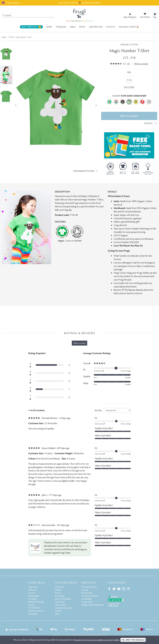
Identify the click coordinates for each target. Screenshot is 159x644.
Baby (49, 27)
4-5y (129, 80)
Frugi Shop (33, 587)
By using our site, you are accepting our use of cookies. (97, 640)
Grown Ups (96, 27)
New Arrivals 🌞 (31, 27)
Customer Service (66, 582)
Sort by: (98, 410)
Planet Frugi (37, 582)
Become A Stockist (36, 611)
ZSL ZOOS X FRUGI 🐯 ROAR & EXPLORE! (80, 3)
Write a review (141, 64)
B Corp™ (32, 593)
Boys (82, 27)
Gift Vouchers (61, 605)
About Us (32, 590)
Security (85, 590)
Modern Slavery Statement (92, 605)
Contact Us (59, 587)
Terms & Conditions (90, 596)
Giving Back (33, 614)
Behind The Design (36, 602)
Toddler (61, 27)
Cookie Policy (87, 602)
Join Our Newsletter (63, 599)
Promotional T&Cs (89, 587)
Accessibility (86, 599)
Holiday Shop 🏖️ (129, 27)
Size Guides (60, 596)
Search (7, 15)
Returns (58, 593)
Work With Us (34, 608)
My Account (60, 602)
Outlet (111, 27)
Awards (31, 605)
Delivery (58, 590)
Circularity (33, 599)
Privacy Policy (87, 593)
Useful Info (89, 582)
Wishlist (151, 123)
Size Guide (129, 87)
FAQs (57, 614)
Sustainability (34, 596)
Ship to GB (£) (11, 3)
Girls (73, 27)
